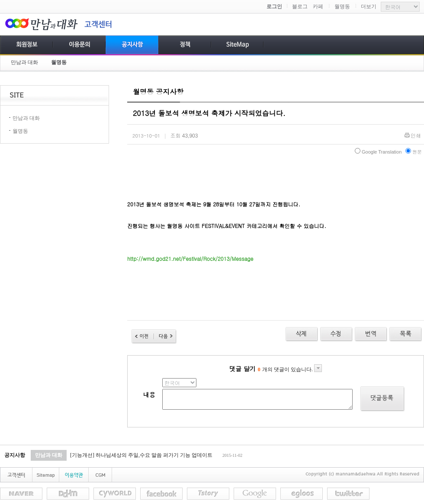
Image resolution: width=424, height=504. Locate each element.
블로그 (300, 6)
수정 (371, 334)
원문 (414, 152)
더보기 (369, 6)
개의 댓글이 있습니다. (290, 369)
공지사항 (15, 455)
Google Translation (378, 152)
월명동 (342, 6)
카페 (318, 6)
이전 (143, 336)
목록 (406, 334)
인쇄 (416, 136)
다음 (165, 336)
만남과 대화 (24, 62)
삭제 (302, 334)
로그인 (274, 6)
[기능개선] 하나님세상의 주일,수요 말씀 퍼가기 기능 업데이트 (141, 455)
